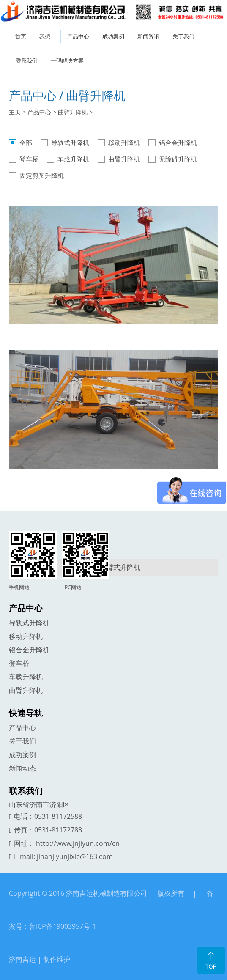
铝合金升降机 (178, 143)
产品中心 (78, 36)
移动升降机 (124, 143)
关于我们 (183, 36)
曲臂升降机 (73, 112)
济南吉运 (22, 959)
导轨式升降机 (70, 143)
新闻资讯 (148, 36)
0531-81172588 (58, 816)
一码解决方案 (67, 60)
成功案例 (113, 36)
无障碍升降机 (178, 159)
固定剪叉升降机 (42, 176)
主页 (15, 112)
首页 (21, 36)
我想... (47, 36)
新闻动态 (22, 768)
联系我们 (27, 60)
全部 (26, 143)
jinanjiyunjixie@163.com (75, 856)
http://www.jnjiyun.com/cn (78, 843)
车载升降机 (73, 159)
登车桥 (29, 159)
